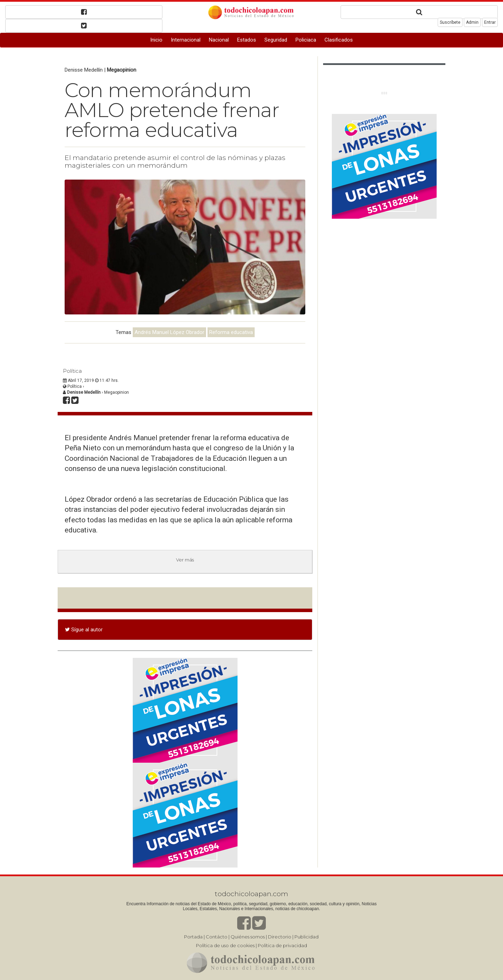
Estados (247, 40)
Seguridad (276, 40)
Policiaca (306, 40)
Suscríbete (450, 22)
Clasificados (339, 40)
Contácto (217, 937)
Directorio (280, 937)
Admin (472, 22)
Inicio (156, 40)
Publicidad (307, 937)
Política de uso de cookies (225, 945)
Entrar (490, 22)
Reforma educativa (231, 332)
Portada (193, 937)
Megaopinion (122, 70)
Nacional (219, 40)
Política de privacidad (282, 945)
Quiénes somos (248, 937)
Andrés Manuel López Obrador (169, 332)
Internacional (186, 40)
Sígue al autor (84, 630)
